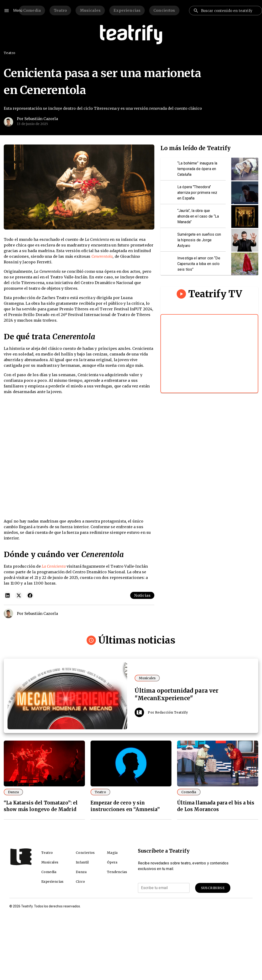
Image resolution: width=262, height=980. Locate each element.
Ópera (112, 862)
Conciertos (164, 10)
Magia (112, 853)
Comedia (32, 10)
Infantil (82, 862)
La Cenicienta (54, 566)
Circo (80, 882)
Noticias (142, 595)
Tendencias (117, 872)
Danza (13, 792)
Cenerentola (102, 256)
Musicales (90, 10)
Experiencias (127, 10)
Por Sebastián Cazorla (37, 119)
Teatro (60, 10)
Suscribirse (213, 888)
